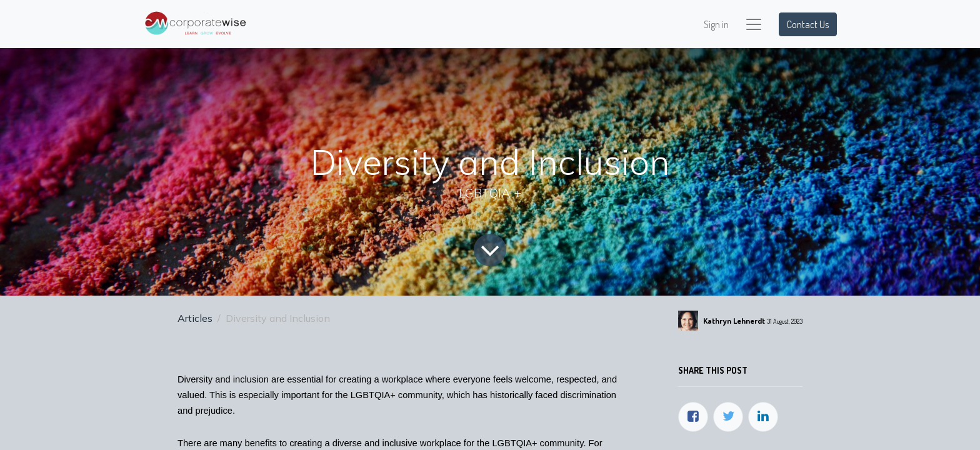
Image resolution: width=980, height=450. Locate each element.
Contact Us (808, 24)
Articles (195, 318)
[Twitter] (728, 417)
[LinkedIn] (763, 417)
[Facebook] (693, 417)
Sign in (716, 24)
